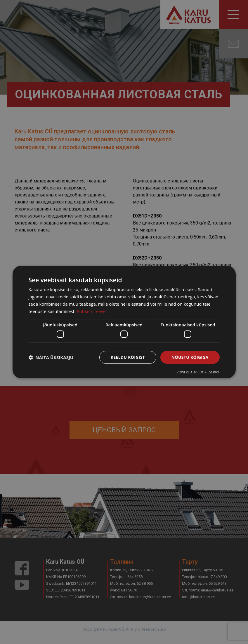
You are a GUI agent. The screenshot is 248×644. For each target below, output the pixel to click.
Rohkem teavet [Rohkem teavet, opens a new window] (92, 311)
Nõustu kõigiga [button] (190, 357)
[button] (51, 357)
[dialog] (124, 322)
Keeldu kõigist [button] (127, 357)
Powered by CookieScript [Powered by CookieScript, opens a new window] (198, 372)
